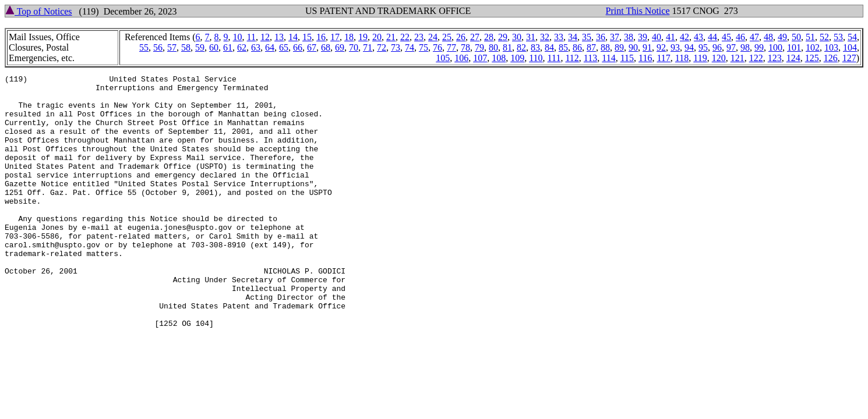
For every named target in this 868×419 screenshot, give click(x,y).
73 (396, 47)
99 (759, 47)
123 (775, 58)
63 (256, 47)
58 (186, 47)
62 (242, 47)
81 (507, 47)
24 (433, 37)
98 (745, 47)
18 (349, 37)
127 (849, 58)
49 (782, 37)
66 (298, 47)
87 (591, 47)
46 (740, 37)
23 (419, 37)
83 (535, 47)
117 (663, 58)
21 (391, 37)
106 (461, 58)
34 (573, 37)
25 (447, 37)
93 (675, 47)
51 (810, 37)
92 (661, 47)
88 (605, 47)
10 (238, 37)
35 (587, 37)
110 (536, 58)
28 (489, 37)
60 (214, 47)
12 (265, 37)
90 (633, 47)
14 (293, 37)
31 (531, 37)
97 (731, 47)
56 (158, 47)
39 (643, 37)
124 (793, 58)
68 (326, 47)
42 (684, 37)
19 (363, 37)
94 (689, 47)
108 (499, 58)
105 (443, 58)
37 (615, 37)
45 (726, 37)
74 (410, 47)
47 (754, 37)
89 (619, 47)
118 (682, 58)
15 (307, 37)
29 (503, 37)
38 (629, 37)
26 (461, 37)
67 (312, 47)
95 (703, 47)
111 (554, 58)
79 (479, 47)
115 (627, 58)
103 (831, 47)
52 (824, 37)
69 (340, 47)
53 (838, 37)
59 (200, 47)
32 (545, 37)
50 (796, 37)
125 (812, 58)
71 (368, 47)
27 (475, 37)
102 (813, 47)
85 (563, 47)
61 (228, 47)
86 (577, 47)
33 (559, 37)
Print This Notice (638, 11)
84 (549, 47)
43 (698, 37)
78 (465, 47)
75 (424, 47)
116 (645, 58)
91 (647, 47)
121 (738, 58)
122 (756, 58)
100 (775, 47)
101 (794, 47)
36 (601, 37)
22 (405, 37)
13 (279, 37)
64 (270, 47)
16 (321, 37)
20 (377, 37)
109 (517, 58)
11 (251, 37)
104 (850, 47)
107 (480, 58)
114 (608, 58)
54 (852, 37)
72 (382, 47)
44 (712, 37)
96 (717, 47)
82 (521, 47)
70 (354, 47)
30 (517, 37)
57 (172, 47)
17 (335, 37)
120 (719, 58)
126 (831, 58)
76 (437, 47)
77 (451, 47)
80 (493, 47)
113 (590, 58)
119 (700, 58)
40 (657, 37)
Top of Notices (39, 11)
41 (671, 37)
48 (768, 37)
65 (284, 47)
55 (144, 47)
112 (572, 58)
